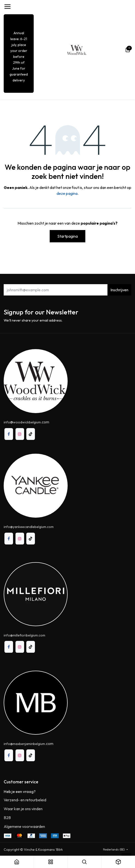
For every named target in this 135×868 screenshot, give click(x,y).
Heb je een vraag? (20, 791)
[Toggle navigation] (7, 7)
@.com (26, 422)
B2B (7, 818)
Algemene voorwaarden (24, 826)
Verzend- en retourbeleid (25, 800)
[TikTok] (31, 434)
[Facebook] (9, 434)
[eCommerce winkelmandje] (128, 50)
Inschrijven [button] (119, 290)
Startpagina (67, 236)
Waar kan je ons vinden (23, 809)
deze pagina (67, 193)
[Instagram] (20, 434)
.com (29, 744)
